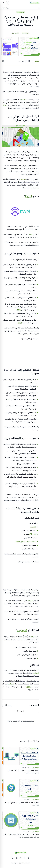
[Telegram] (24, 858)
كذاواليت (24, 100)
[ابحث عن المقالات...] (8, 3)
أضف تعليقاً (20, 711)
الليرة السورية (20, 12)
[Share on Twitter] (29, 61)
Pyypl (5, 105)
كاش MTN (33, 534)
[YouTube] (20, 858)
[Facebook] (28, 858)
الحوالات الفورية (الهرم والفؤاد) (26, 542)
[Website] (13, 858)
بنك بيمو (33, 527)
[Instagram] (17, 858)
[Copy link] (19, 61)
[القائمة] (3, 3)
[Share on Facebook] (26, 61)
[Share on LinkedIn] (23, 61)
